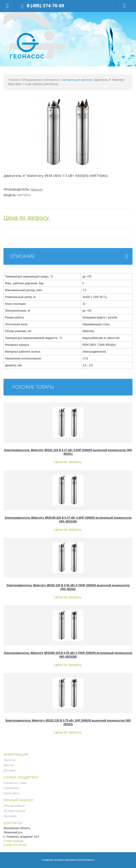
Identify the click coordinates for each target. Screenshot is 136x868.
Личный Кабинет (14, 806)
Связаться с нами (15, 783)
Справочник (11, 788)
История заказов (14, 811)
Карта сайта (11, 793)
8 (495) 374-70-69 (45, 6)
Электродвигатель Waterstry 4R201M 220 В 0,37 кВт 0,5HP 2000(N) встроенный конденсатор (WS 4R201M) (68, 520)
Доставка (10, 770)
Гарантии (9, 760)
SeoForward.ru (86, 860)
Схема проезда (13, 841)
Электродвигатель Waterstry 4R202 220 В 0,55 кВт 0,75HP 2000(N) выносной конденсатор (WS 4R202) (68, 587)
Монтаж (9, 765)
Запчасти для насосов (77, 80)
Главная (14, 80)
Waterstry (37, 190)
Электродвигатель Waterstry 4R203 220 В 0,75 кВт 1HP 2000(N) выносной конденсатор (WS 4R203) (68, 722)
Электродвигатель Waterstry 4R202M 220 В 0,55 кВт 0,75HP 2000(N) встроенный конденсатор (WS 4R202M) (68, 655)
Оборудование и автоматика (41, 80)
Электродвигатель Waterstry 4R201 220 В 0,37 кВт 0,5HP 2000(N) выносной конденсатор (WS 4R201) (68, 452)
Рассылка (10, 816)
